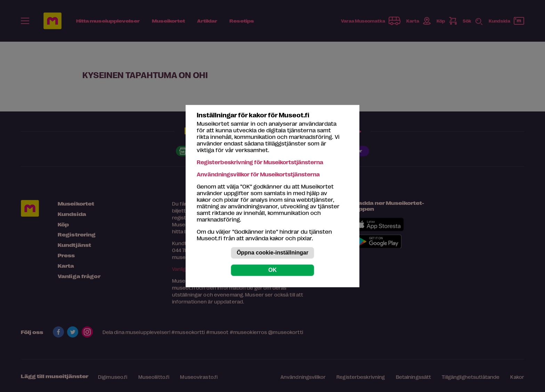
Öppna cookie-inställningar (272, 253)
